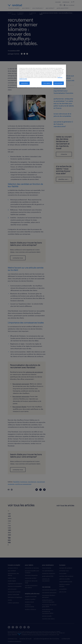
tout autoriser (59, 83)
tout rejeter (47, 83)
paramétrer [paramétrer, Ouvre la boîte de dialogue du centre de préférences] (25, 83)
